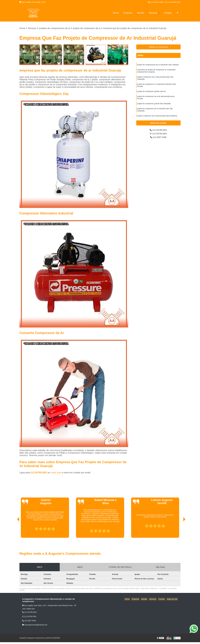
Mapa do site (172, 599)
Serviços (153, 13)
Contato (168, 13)
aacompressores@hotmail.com (35, 625)
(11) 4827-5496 (158, 138)
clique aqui (56, 473)
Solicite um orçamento (158, 47)
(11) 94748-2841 (156, 2)
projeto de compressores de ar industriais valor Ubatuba (158, 65)
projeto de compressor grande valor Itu (152, 94)
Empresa (128, 13)
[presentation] (14, 530)
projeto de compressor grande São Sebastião (154, 107)
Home (116, 13)
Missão (141, 13)
